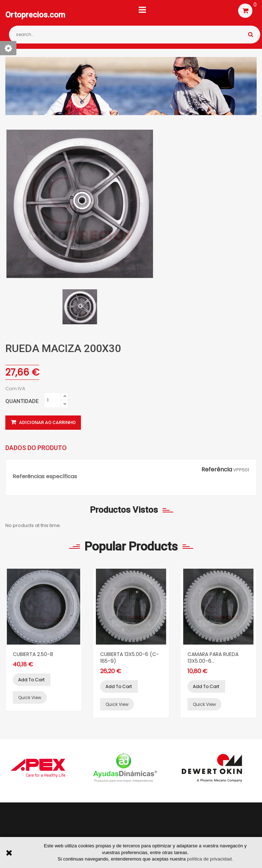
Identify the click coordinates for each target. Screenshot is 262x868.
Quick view (30, 697)
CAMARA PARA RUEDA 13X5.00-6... (213, 658)
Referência (217, 470)
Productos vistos (124, 510)
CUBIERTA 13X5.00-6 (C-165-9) (130, 658)
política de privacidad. (210, 859)
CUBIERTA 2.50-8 (33, 654)
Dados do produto (36, 448)
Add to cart (31, 680)
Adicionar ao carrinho (43, 422)
